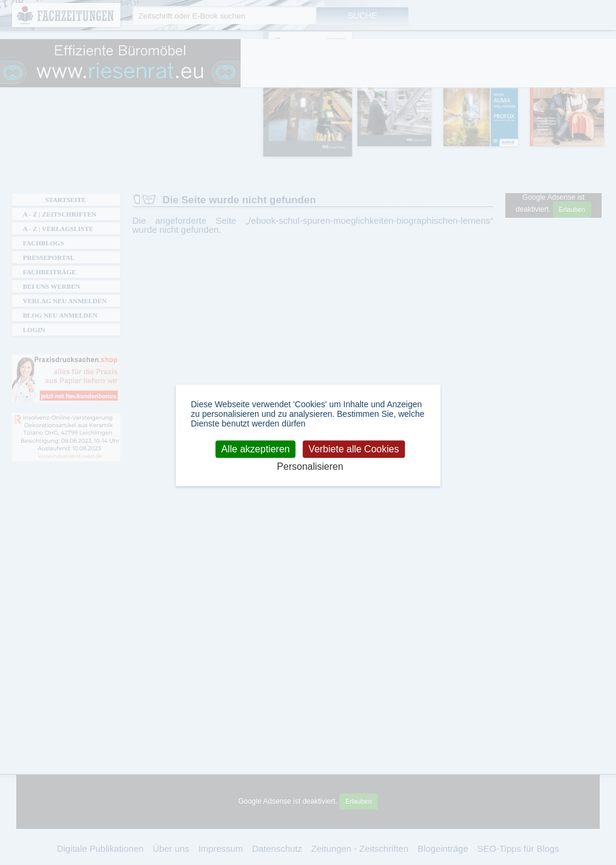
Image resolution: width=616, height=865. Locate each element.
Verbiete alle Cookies (354, 449)
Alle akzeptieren (256, 449)
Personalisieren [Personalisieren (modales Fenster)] (310, 467)
